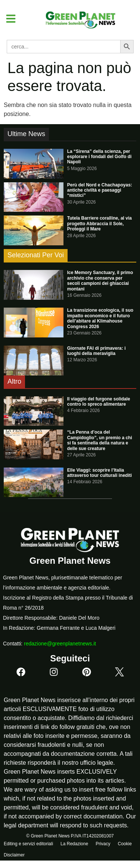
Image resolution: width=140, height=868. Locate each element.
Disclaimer (14, 855)
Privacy (103, 844)
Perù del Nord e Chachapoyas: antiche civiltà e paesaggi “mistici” (100, 190)
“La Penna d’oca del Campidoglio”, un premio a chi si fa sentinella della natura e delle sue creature (100, 440)
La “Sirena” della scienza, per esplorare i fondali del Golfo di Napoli (99, 157)
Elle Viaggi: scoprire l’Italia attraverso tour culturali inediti (99, 473)
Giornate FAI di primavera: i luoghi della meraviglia (97, 351)
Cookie (125, 844)
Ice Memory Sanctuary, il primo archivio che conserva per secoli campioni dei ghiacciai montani (100, 281)
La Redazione (74, 844)
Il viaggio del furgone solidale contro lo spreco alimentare (99, 402)
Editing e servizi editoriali (28, 844)
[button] (8, 19)
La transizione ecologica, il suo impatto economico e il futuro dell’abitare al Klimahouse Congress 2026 (100, 318)
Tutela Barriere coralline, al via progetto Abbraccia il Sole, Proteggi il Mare (99, 224)
